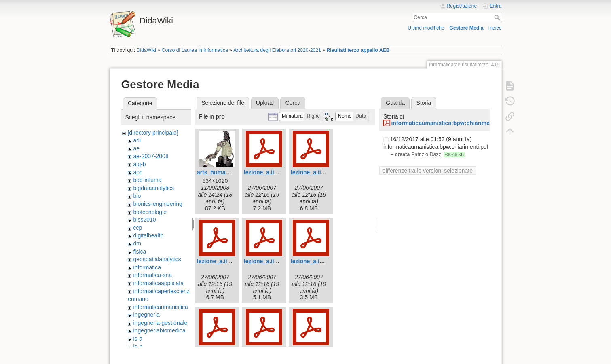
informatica (147, 267)
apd (138, 172)
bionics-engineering (158, 204)
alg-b (139, 164)
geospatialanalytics (157, 259)
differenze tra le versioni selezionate (428, 171)
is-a (138, 339)
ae (136, 148)
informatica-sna (152, 275)
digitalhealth (148, 235)
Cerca (498, 17)
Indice (495, 28)
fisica (140, 252)
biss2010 (144, 220)
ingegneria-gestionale (160, 323)
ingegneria (146, 315)
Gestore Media (466, 28)
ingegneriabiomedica (159, 330)
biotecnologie (150, 212)
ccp (137, 228)
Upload (265, 103)
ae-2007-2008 (151, 156)
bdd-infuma (147, 180)
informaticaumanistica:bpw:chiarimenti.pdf (449, 123)
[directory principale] (153, 133)
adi (137, 140)
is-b (138, 347)
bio (137, 196)
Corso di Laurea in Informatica (195, 50)
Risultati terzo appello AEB (358, 50)
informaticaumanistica (160, 307)
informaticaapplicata (158, 283)
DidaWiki (146, 50)
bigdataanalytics (153, 188)
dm (137, 243)
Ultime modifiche (426, 28)
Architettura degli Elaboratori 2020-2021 (277, 50)
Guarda (395, 103)
